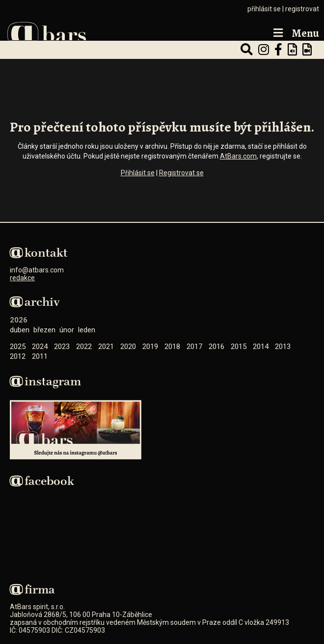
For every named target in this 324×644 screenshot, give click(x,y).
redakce (22, 278)
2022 (84, 347)
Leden (87, 330)
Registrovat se (181, 173)
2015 (239, 347)
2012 (18, 356)
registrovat (302, 9)
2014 (261, 347)
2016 (216, 347)
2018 (172, 347)
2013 (283, 347)
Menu (295, 34)
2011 (40, 356)
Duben (20, 330)
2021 (106, 347)
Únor (67, 330)
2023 (62, 347)
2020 (128, 347)
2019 (150, 347)
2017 (194, 347)
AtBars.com (238, 156)
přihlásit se (264, 9)
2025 (18, 347)
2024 (40, 347)
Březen (44, 330)
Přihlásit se (138, 173)
